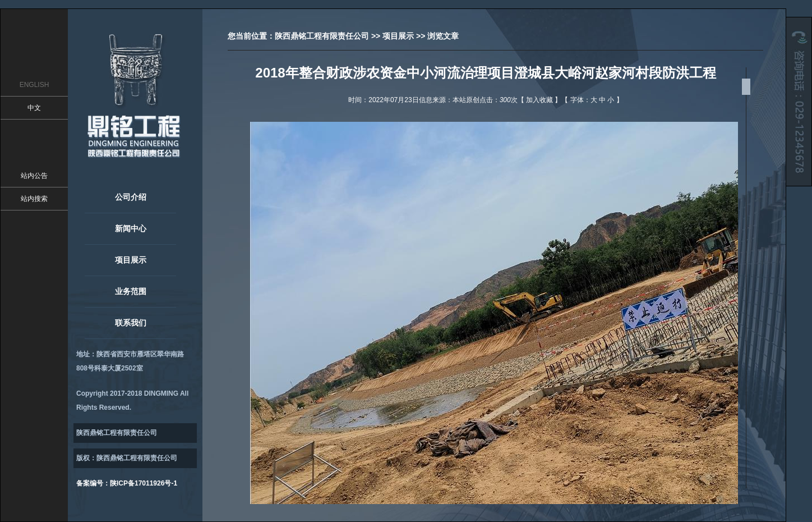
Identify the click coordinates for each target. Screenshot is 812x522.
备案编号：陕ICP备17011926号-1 (127, 483)
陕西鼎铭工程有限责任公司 (322, 36)
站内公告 (34, 176)
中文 (34, 108)
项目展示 (131, 260)
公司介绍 (131, 197)
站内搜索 (34, 199)
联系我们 (131, 323)
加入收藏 (539, 100)
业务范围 (131, 291)
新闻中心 (131, 228)
